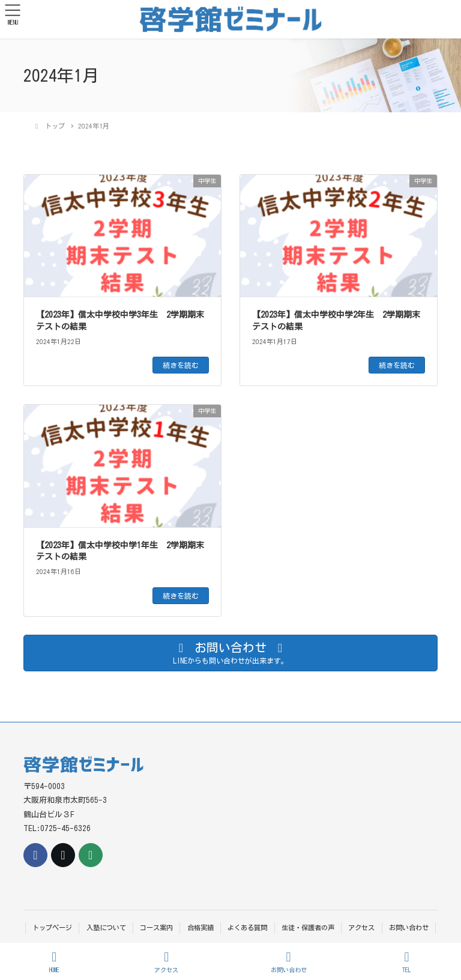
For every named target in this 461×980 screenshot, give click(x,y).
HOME (55, 962)
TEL (407, 962)
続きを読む (181, 365)
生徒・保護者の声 (308, 927)
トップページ (52, 927)
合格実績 (200, 927)
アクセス (361, 927)
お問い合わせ (409, 927)
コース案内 (156, 927)
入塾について (106, 927)
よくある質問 (247, 927)
